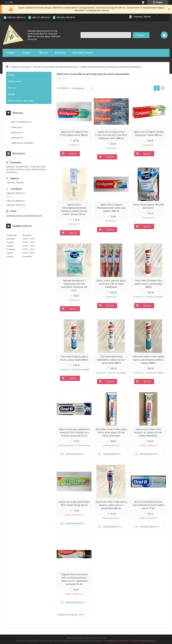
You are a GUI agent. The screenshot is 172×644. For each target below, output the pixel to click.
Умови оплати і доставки (21, 101)
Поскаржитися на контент (116, 641)
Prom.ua (102, 638)
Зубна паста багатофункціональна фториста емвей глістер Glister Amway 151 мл (74, 209)
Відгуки (11, 94)
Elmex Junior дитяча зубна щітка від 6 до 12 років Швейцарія (111, 284)
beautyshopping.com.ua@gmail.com (24, 215)
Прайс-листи (14, 81)
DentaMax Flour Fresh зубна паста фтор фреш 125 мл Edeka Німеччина (111, 432)
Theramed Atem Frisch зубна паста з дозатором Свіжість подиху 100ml (148, 360)
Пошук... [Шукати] (141, 35)
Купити (73, 154)
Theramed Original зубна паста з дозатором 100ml (74, 358)
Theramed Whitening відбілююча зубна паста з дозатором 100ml (111, 360)
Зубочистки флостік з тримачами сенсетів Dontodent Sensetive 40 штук (74, 285)
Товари (26, 53)
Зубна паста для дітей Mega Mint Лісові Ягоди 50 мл (74, 503)
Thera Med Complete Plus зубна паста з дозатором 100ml (148, 284)
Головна (10, 53)
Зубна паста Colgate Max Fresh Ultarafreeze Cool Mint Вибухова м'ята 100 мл (111, 135)
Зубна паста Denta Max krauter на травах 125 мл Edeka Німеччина (148, 432)
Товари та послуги (21, 67)
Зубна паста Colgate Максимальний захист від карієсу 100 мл (111, 208)
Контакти (60, 53)
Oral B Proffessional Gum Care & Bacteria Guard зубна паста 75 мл (148, 505)
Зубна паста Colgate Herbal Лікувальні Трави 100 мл (148, 133)
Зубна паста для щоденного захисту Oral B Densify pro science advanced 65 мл (74, 432)
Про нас (44, 53)
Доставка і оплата (83, 53)
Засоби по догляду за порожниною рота (56, 67)
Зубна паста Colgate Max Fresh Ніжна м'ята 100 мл (74, 133)
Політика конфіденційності (143, 641)
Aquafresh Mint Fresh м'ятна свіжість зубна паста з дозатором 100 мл (111, 505)
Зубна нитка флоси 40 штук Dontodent (148, 206)
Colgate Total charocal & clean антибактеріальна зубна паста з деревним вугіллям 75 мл (74, 579)
